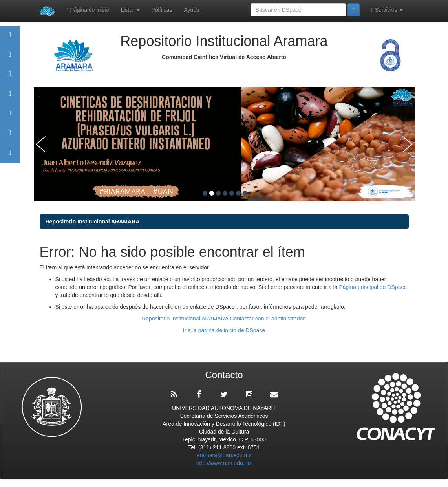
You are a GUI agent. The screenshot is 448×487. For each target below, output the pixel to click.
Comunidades (10, 78)
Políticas (162, 10)
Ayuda (191, 10)
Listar (130, 10)
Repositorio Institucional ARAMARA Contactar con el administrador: (224, 319)
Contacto (10, 156)
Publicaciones (10, 97)
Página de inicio (88, 10)
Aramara (10, 58)
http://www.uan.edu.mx (224, 463)
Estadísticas (10, 136)
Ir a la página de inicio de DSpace (224, 330)
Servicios (387, 10)
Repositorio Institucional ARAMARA (93, 222)
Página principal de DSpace (373, 287)
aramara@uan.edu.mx (224, 455)
